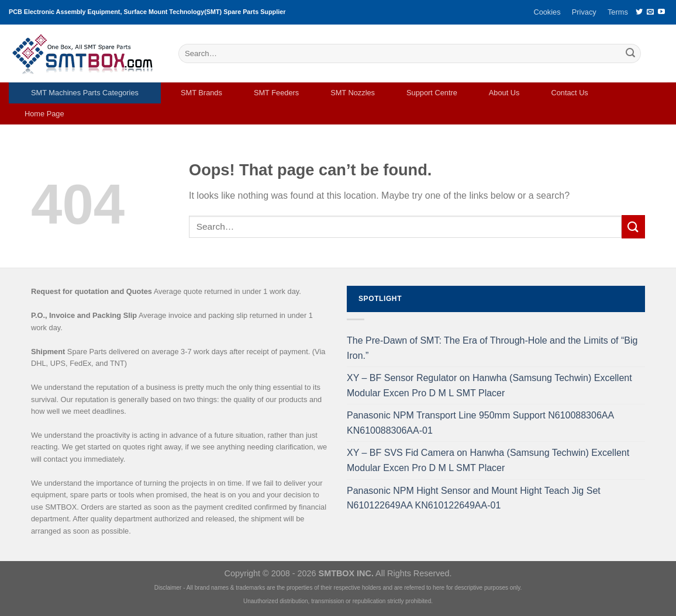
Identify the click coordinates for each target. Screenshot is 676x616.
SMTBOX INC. (346, 573)
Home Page (44, 114)
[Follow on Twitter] (639, 12)
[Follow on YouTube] (661, 12)
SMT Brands (201, 93)
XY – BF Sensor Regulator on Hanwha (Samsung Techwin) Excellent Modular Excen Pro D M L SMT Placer (489, 385)
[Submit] (630, 54)
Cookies (547, 12)
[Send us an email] (650, 12)
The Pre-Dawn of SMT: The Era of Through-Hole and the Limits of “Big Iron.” (492, 348)
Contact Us (569, 93)
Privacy (584, 12)
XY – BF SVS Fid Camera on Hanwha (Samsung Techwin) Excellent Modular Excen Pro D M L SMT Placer (488, 460)
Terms (618, 12)
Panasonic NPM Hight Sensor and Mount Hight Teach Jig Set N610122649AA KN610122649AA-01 (474, 498)
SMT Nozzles (353, 93)
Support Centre (432, 93)
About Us (504, 93)
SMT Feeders (276, 93)
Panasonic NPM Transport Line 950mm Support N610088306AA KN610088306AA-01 (480, 423)
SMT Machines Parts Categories (85, 93)
